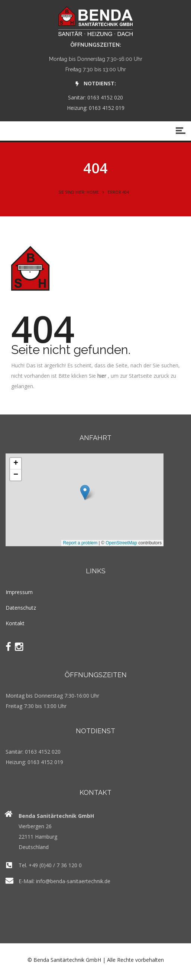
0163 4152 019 (107, 108)
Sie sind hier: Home (79, 192)
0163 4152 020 (105, 97)
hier (102, 376)
